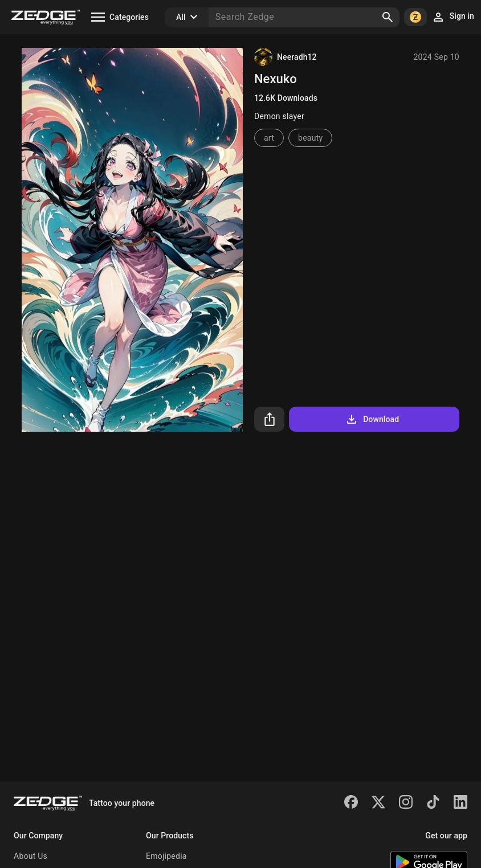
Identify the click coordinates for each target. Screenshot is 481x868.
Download (372, 419)
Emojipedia (166, 856)
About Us (30, 856)
